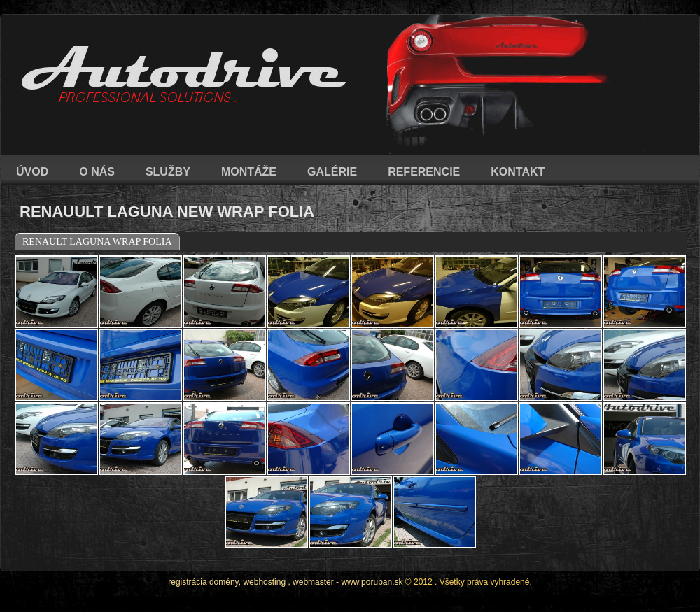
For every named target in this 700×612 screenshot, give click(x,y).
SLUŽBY (168, 172)
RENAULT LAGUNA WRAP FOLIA (97, 242)
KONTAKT (518, 172)
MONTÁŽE (249, 172)
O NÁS (97, 172)
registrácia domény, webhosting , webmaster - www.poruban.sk (285, 582)
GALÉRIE (332, 172)
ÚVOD (32, 172)
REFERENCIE (424, 172)
